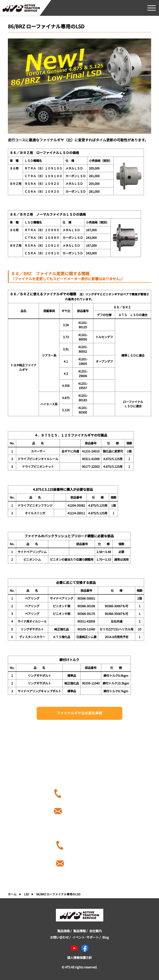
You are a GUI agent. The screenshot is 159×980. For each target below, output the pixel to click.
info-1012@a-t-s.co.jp (81, 811)
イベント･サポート (86, 937)
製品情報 (79, 931)
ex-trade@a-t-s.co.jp (83, 863)
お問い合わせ (59, 937)
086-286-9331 (82, 791)
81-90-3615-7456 (88, 841)
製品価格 (64, 931)
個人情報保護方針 (79, 957)
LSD (26, 894)
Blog (106, 937)
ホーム (12, 894)
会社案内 (95, 931)
